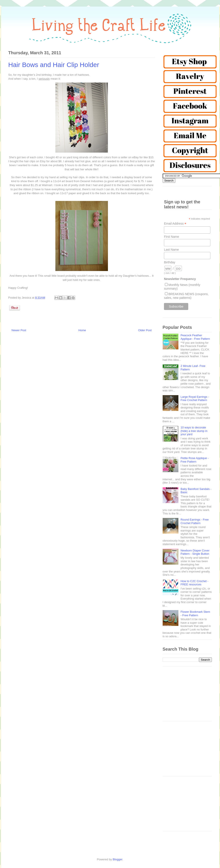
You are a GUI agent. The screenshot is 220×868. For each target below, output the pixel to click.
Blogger (118, 859)
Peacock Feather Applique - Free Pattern (195, 337)
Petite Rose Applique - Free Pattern (195, 460)
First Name (171, 237)
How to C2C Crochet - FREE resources (194, 583)
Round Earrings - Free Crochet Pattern (195, 521)
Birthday (170, 262)
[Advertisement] (187, 696)
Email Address (175, 224)
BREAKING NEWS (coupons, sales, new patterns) (186, 296)
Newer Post (19, 330)
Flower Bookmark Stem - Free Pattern (195, 614)
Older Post (145, 330)
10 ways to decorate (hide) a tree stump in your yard (194, 431)
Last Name (171, 250)
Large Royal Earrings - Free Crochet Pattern (195, 399)
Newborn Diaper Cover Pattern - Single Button (195, 552)
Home (82, 330)
